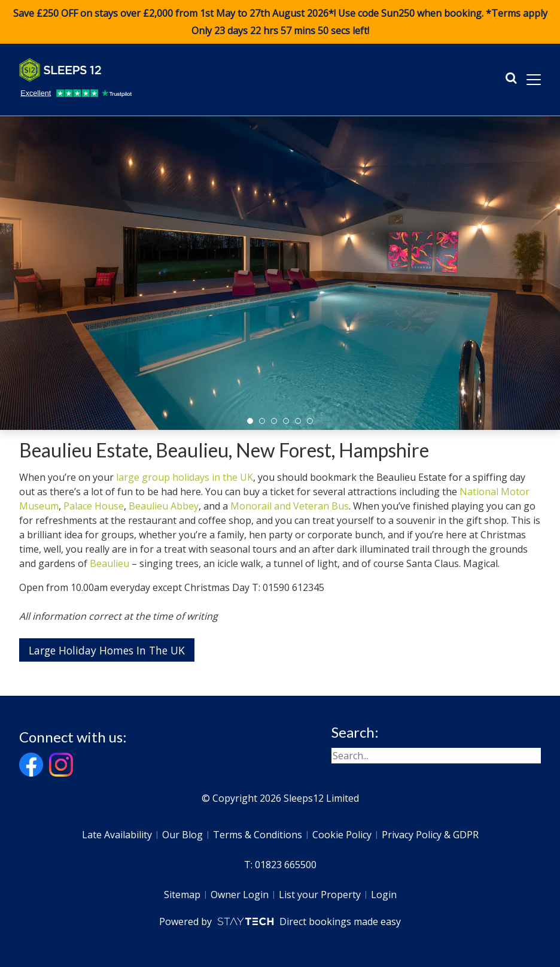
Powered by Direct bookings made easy (280, 921)
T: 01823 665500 (280, 865)
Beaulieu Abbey (164, 506)
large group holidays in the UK (185, 477)
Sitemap (182, 895)
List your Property (320, 895)
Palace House (94, 506)
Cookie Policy (342, 835)
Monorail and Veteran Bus (290, 506)
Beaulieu (109, 563)
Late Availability (117, 835)
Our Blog (182, 835)
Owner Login (240, 895)
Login (384, 895)
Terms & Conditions (258, 835)
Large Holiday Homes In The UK (107, 650)
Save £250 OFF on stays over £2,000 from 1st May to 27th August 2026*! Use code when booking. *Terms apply (280, 22)
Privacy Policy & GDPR (430, 835)
